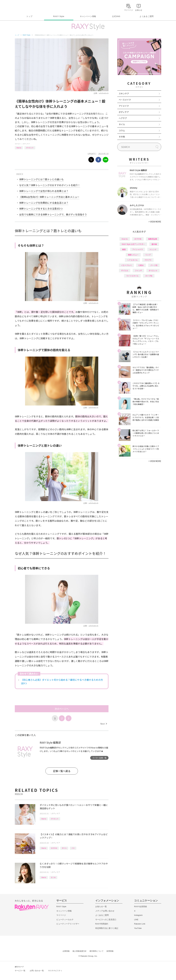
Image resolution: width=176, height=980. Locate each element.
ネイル (122, 124)
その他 (122, 137)
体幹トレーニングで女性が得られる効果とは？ (44, 191)
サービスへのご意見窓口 (106, 920)
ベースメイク (125, 100)
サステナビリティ (55, 971)
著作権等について (96, 951)
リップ (148, 255)
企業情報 (66, 951)
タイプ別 (149, 276)
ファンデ (138, 270)
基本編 (154, 244)
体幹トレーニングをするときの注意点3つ (41, 209)
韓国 (124, 249)
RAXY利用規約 (102, 924)
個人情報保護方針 (80, 951)
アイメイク (124, 106)
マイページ (61, 915)
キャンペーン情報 (88, 16)
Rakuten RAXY (28, 7)
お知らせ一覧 (101, 907)
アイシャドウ (138, 249)
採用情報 (110, 951)
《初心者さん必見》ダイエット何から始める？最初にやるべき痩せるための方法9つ (62, 681)
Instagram (138, 915)
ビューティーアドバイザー (68, 924)
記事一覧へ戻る (62, 771)
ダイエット (30, 148)
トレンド (153, 249)
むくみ (53, 877)
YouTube (138, 928)
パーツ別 (154, 265)
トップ (29, 16)
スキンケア (124, 94)
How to (19, 148)
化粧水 (141, 265)
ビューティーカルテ (65, 920)
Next (104, 724)
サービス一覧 (20, 971)
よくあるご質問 (147, 16)
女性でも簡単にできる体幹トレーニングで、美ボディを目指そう (53, 214)
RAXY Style (59, 16)
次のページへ (62, 709)
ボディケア (26, 144)
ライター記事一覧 (99, 758)
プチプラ (148, 260)
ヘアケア (123, 118)
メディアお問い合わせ (105, 911)
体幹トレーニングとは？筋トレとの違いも (41, 179)
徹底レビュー (133, 255)
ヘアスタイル (132, 260)
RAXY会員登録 (140, 907)
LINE (136, 920)
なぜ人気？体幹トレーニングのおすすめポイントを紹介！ (50, 185)
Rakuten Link (140, 924)
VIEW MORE (155, 222)
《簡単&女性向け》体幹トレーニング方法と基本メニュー (49, 197)
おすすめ (54, 848)
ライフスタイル (132, 276)
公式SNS (116, 16)
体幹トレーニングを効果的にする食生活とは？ (44, 203)
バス (73, 848)
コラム (122, 130)
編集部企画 (153, 239)
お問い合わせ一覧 (37, 971)
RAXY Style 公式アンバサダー (133, 244)
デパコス (125, 270)
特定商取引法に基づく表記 (107, 928)
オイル (64, 848)
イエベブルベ (126, 265)
